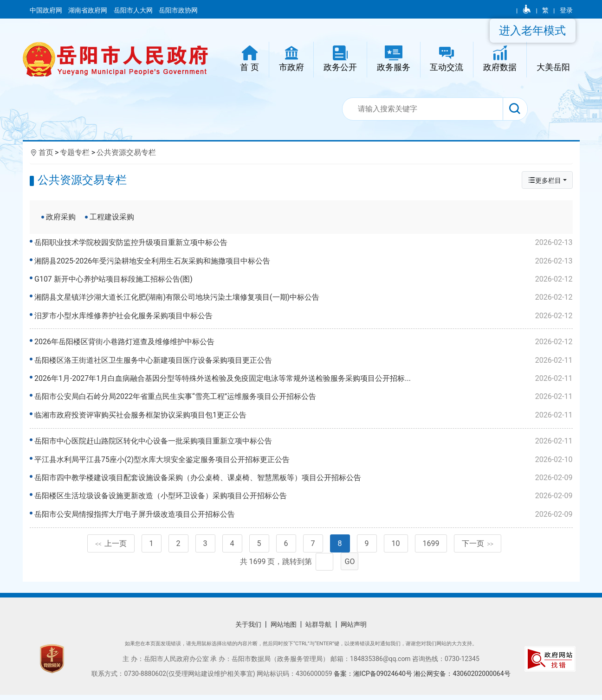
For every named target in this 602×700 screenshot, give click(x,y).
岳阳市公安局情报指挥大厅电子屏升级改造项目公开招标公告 (304, 518)
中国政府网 (47, 10)
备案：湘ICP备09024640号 (374, 679)
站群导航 (318, 629)
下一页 (478, 549)
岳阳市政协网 (178, 10)
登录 (566, 10)
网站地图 (284, 629)
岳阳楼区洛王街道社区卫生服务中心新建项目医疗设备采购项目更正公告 (304, 362)
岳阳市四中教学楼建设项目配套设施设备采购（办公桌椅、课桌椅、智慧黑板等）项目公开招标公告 (304, 481)
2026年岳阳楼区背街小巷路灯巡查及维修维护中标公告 (304, 344)
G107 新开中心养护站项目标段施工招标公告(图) (304, 279)
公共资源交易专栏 (126, 152)
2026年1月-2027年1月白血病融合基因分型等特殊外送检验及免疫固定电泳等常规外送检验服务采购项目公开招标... (304, 380)
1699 (431, 549)
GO (350, 567)
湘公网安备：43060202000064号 (462, 679)
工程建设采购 (112, 217)
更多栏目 (544, 180)
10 (396, 549)
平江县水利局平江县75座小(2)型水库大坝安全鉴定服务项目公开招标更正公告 (304, 463)
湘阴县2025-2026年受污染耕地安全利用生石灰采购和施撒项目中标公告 (304, 261)
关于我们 (248, 629)
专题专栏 (75, 152)
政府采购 (61, 217)
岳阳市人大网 (134, 10)
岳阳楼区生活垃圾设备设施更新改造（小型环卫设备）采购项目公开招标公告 (304, 500)
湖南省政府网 (88, 10)
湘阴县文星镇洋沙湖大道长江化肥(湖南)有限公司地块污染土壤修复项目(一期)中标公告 (304, 297)
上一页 (111, 549)
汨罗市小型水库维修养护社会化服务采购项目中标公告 (304, 316)
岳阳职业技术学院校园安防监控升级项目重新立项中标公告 (304, 243)
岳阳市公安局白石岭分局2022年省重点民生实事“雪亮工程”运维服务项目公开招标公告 (304, 398)
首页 (46, 152)
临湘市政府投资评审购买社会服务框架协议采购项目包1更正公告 (304, 417)
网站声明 (354, 629)
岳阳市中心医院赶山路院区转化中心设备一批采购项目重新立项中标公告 (304, 445)
